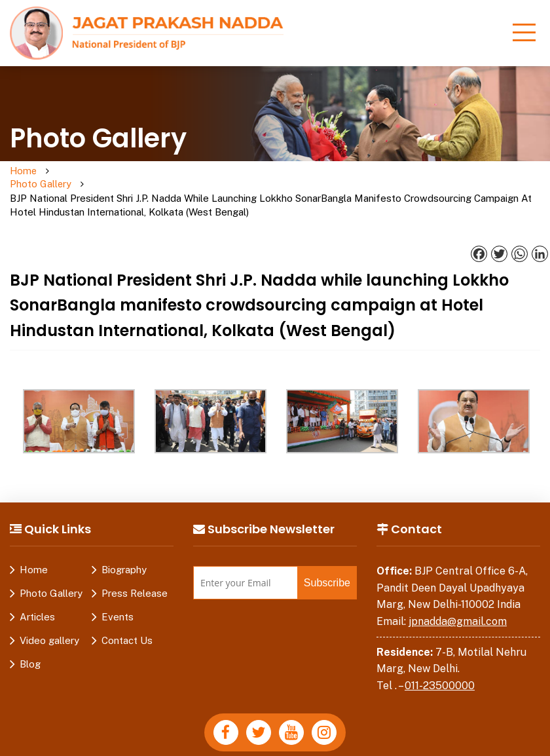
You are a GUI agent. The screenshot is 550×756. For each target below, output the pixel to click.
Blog (30, 637)
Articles (37, 590)
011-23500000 (440, 659)
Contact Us (127, 614)
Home (24, 171)
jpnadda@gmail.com (458, 595)
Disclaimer (224, 745)
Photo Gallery (74, 178)
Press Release (135, 566)
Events (118, 590)
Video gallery (49, 614)
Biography (124, 543)
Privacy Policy (154, 745)
